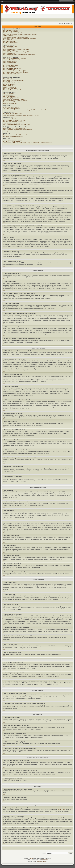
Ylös (4, 160)
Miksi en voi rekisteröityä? (9, 41)
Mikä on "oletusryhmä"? (9, 102)
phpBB (31, 858)
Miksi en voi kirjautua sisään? (10, 30)
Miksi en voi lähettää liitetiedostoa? (12, 68)
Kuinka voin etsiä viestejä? (10, 119)
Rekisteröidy (10, 16)
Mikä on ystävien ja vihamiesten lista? (12, 114)
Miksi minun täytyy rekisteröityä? (11, 32)
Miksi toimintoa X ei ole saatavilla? (12, 141)
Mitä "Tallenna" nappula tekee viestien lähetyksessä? (16, 72)
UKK (4, 16)
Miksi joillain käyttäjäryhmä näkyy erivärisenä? (15, 101)
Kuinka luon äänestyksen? (9, 63)
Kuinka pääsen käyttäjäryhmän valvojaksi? (14, 99)
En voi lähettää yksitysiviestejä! (11, 107)
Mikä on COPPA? (7, 40)
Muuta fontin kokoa (3, 1)
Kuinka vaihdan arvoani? (9, 53)
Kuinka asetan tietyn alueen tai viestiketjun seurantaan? (17, 130)
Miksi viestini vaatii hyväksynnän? (11, 74)
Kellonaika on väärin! (8, 48)
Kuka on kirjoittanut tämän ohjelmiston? (13, 140)
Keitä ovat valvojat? (8, 95)
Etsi (25, 16)
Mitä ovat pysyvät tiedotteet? (10, 87)
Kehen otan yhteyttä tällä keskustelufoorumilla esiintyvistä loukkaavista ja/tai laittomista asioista (27, 143)
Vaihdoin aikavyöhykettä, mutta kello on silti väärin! (16, 49)
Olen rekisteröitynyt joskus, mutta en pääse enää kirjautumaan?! (19, 39)
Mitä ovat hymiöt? (7, 82)
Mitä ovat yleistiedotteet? (9, 84)
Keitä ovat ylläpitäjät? (8, 94)
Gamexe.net (45, 859)
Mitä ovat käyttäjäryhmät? (9, 96)
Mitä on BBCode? (7, 79)
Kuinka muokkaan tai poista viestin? (12, 60)
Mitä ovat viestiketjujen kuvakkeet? (12, 90)
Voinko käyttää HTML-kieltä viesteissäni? (13, 80)
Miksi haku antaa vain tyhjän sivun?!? (12, 122)
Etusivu (5, 20)
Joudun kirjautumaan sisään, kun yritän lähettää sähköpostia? (19, 55)
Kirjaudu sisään (19, 16)
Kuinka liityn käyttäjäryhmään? (11, 98)
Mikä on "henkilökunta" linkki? (10, 103)
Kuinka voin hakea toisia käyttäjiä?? (12, 123)
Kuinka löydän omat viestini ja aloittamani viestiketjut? (17, 124)
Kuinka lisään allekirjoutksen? (10, 61)
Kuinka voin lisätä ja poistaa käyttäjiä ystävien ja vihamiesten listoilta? (21, 115)
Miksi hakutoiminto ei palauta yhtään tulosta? (14, 120)
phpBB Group (62, 810)
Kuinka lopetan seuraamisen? (10, 131)
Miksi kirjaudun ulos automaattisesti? (12, 33)
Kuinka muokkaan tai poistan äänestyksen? (14, 64)
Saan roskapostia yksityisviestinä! (11, 109)
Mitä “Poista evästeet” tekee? (10, 43)
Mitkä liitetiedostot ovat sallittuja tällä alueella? (15, 135)
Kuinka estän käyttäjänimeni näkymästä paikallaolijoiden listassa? (20, 34)
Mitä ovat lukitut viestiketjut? (10, 88)
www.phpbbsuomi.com (42, 861)
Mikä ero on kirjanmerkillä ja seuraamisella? (14, 128)
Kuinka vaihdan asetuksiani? (10, 46)
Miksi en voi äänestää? (9, 67)
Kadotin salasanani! (8, 36)
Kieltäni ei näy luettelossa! (9, 51)
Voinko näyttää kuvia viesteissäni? (12, 83)
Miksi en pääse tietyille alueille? (11, 65)
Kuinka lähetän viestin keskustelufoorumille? (14, 59)
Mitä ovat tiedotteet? (8, 86)
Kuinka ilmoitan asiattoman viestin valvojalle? (14, 71)
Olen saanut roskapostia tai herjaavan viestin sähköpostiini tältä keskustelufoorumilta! (25, 110)
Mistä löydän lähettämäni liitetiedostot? (13, 136)
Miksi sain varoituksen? (9, 70)
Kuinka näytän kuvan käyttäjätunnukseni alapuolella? (16, 52)
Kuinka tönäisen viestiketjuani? (11, 75)
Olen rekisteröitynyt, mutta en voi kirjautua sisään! (16, 37)
